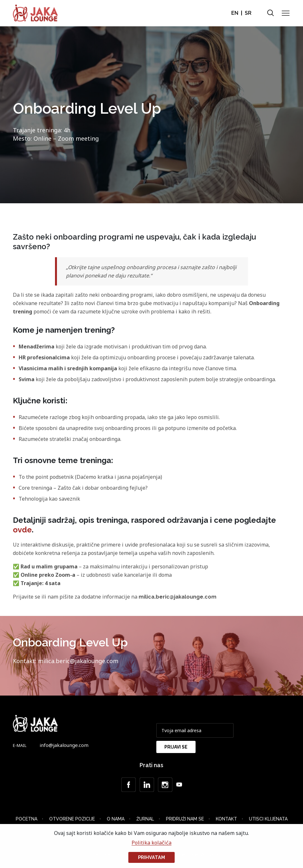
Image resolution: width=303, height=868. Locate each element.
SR (248, 13)
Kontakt (226, 819)
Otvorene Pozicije (72, 819)
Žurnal (145, 819)
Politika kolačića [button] (151, 843)
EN (235, 13)
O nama (116, 819)
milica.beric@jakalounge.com (178, 597)
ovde (22, 530)
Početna (27, 819)
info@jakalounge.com (64, 745)
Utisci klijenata (268, 819)
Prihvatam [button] (151, 857)
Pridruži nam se (185, 819)
